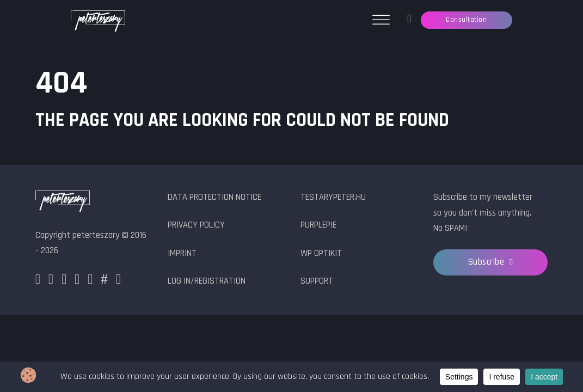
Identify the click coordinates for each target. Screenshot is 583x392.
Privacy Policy (196, 225)
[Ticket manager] (409, 20)
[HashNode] (104, 281)
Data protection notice (214, 197)
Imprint (182, 253)
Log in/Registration (207, 281)
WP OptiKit (321, 253)
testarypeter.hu (333, 197)
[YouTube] (118, 281)
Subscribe (491, 262)
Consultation (466, 20)
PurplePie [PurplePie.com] (318, 225)
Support (317, 281)
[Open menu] (381, 20)
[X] (64, 281)
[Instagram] (51, 281)
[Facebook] (38, 281)
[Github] (90, 281)
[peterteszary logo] (63, 202)
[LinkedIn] (77, 281)
